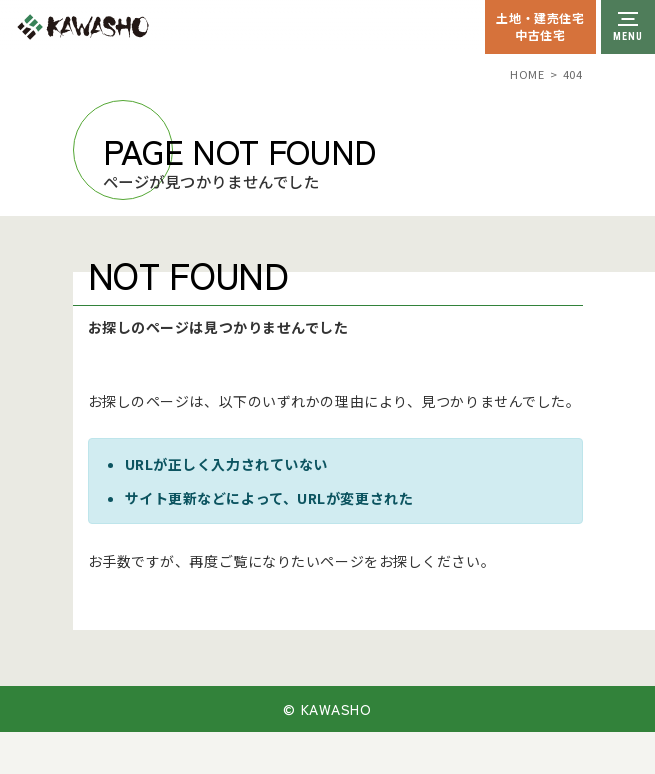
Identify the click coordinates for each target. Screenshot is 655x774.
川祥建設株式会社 (127, 27)
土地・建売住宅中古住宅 (540, 26)
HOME (527, 74)
